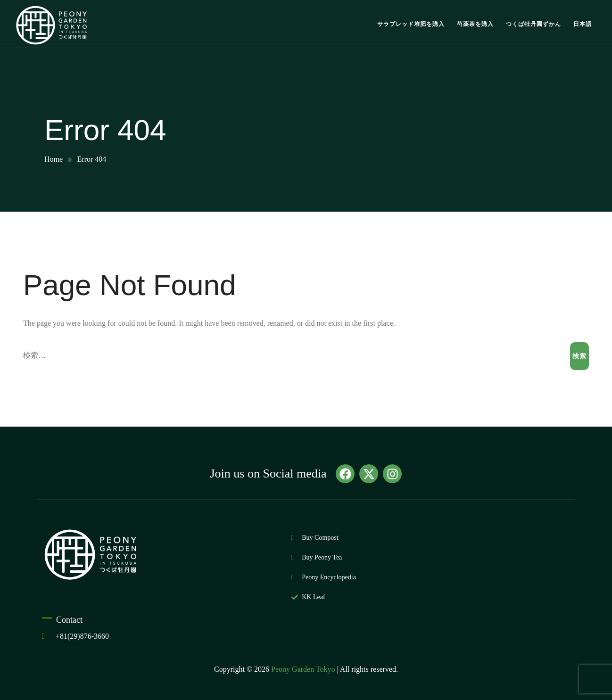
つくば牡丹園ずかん (533, 24)
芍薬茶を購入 (475, 24)
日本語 (583, 24)
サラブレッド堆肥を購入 (411, 24)
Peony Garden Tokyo (303, 669)
